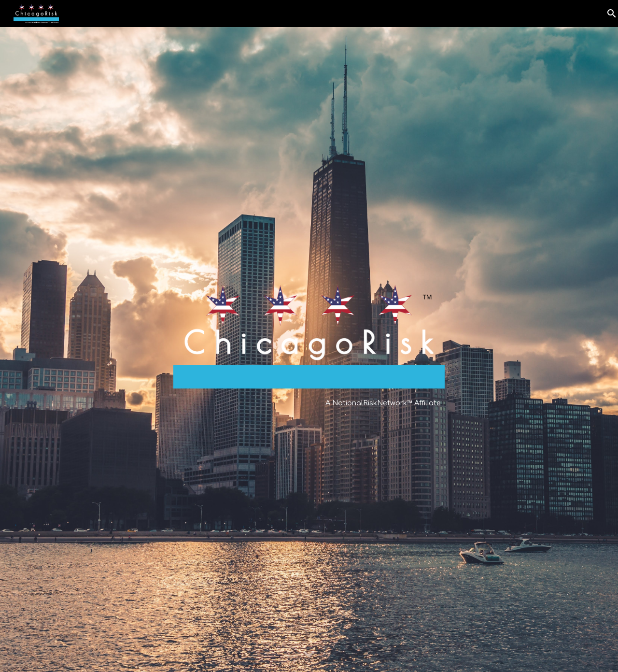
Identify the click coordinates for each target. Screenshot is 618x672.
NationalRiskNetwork (370, 403)
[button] (309, 655)
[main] (309, 403)
